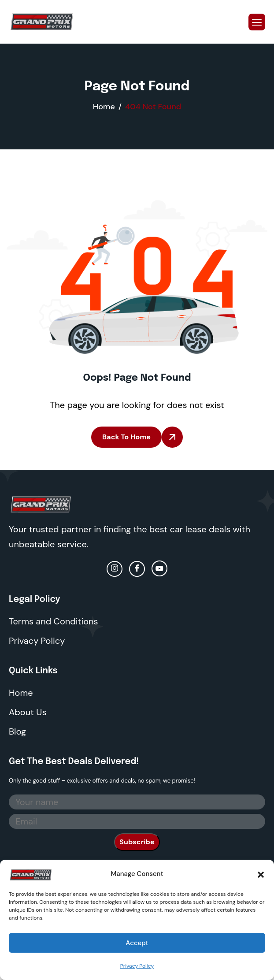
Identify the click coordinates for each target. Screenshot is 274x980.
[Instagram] (115, 569)
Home (21, 693)
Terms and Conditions (54, 621)
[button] (261, 874)
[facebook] (137, 569)
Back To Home (126, 437)
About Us (28, 712)
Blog (17, 731)
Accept (137, 943)
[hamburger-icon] (257, 22)
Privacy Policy (137, 966)
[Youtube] (159, 568)
